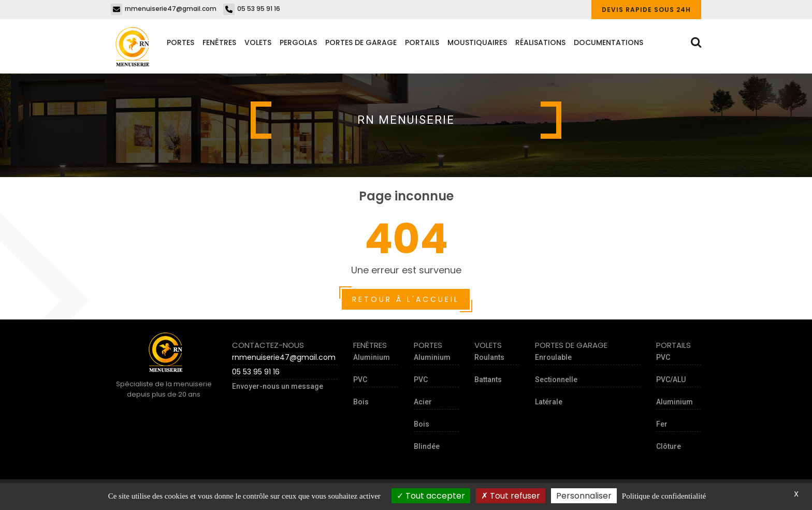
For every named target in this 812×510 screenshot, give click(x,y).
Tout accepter (431, 496)
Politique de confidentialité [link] (664, 496)
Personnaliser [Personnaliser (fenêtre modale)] (584, 496)
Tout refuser (511, 496)
